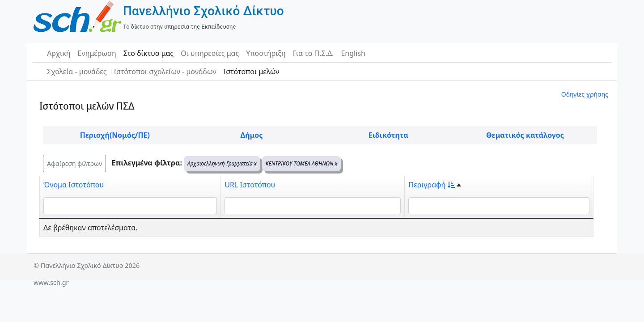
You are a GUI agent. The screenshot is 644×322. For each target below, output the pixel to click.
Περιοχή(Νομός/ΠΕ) (115, 135)
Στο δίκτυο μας (148, 53)
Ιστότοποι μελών (252, 72)
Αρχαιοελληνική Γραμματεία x (222, 163)
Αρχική (59, 53)
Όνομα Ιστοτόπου (74, 185)
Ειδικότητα (388, 135)
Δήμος (252, 135)
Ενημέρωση (97, 53)
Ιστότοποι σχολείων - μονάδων (165, 72)
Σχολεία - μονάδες (77, 72)
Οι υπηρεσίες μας (210, 53)
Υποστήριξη (266, 53)
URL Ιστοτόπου (250, 185)
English (353, 53)
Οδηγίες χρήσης (585, 94)
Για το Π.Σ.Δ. (314, 53)
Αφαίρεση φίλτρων (74, 163)
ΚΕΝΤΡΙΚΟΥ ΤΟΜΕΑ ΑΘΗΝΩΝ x (301, 163)
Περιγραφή (432, 185)
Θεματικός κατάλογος (525, 135)
